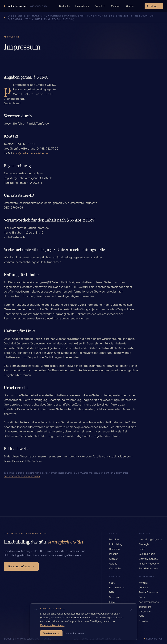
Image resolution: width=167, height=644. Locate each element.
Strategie (144, 544)
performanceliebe (149, 602)
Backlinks (64, 6)
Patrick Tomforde (148, 592)
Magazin (116, 6)
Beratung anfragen (21, 567)
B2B (111, 592)
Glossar (130, 6)
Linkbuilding (82, 6)
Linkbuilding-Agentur (150, 539)
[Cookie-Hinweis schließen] (131, 610)
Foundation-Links (148, 568)
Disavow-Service (148, 559)
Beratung (154, 6)
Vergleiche (115, 568)
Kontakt (143, 583)
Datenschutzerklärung (52, 625)
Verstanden (51, 633)
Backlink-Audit (147, 554)
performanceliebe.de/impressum (22, 476)
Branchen (100, 6)
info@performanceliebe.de (31, 153)
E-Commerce (117, 587)
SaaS (112, 583)
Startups (114, 597)
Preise (142, 549)
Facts (142, 597)
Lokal (112, 602)
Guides (113, 564)
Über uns (143, 587)
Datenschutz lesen (74, 633)
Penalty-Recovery (149, 564)
